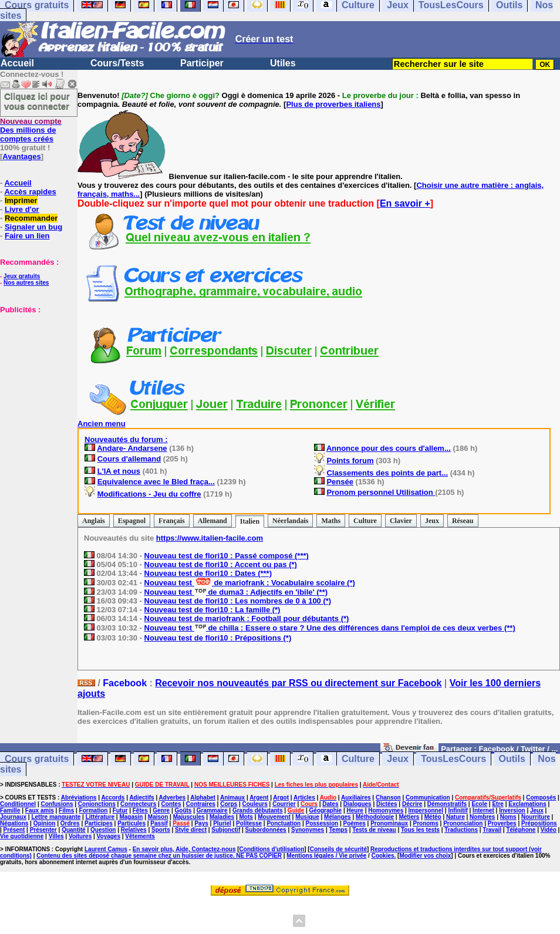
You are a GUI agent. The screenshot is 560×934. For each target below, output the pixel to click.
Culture (365, 521)
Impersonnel (426, 810)
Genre (161, 810)
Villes (56, 836)
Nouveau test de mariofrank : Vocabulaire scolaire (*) (250, 583)
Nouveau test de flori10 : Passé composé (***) (227, 556)
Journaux (13, 817)
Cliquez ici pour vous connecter (37, 101)
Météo (433, 817)
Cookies (383, 856)
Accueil (17, 63)
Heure (355, 810)
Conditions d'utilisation (272, 849)
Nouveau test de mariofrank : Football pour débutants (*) (247, 618)
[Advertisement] (35, 373)
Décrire (412, 804)
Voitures (80, 836)
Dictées (387, 804)
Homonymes (386, 810)
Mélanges (338, 817)
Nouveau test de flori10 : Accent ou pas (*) (221, 564)
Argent (259, 798)
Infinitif (458, 810)
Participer (202, 63)
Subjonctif (226, 830)
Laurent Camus (106, 849)
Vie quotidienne (22, 836)
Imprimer (21, 200)
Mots (246, 817)
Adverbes (173, 798)
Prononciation (463, 823)
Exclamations (527, 804)
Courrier (284, 804)
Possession (322, 823)
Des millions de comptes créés (31, 130)
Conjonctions (97, 804)
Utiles (283, 63)
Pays (201, 823)
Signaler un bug (33, 227)
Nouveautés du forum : (126, 439)
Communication (428, 798)
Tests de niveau (374, 830)
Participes (99, 823)
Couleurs (254, 804)
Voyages (109, 836)
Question (103, 830)
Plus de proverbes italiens (333, 104)
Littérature (100, 817)
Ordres (70, 823)
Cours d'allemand (129, 459)
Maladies (222, 817)
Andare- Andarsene (132, 448)
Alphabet (203, 798)
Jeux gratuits (22, 276)
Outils (512, 759)
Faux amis (40, 810)
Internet (483, 810)
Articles (304, 798)
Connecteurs (138, 804)
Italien (250, 521)
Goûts (183, 810)
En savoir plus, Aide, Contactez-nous (184, 849)
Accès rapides (30, 192)
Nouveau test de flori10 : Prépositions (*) (218, 638)
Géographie (326, 810)
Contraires (201, 804)
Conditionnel (18, 804)
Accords (113, 798)
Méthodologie (375, 817)
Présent (14, 830)
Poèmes (354, 823)
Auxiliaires (356, 798)
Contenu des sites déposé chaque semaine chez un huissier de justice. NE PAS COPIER (159, 856)
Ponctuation (284, 823)
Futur (120, 810)
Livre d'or (22, 209)
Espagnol (132, 521)
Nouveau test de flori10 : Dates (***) (208, 573)
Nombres (482, 817)
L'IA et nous (119, 471)
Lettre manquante (56, 817)
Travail (492, 830)
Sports (161, 830)
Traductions (461, 830)
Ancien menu (102, 424)
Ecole (479, 804)
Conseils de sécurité (338, 849)
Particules (131, 823)
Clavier (401, 521)
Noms (508, 817)
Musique (307, 817)
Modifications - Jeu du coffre (149, 494)
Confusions (57, 804)
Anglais (94, 521)
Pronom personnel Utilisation (381, 492)
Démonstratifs (447, 804)
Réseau (463, 521)
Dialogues (357, 804)
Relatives (134, 830)
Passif (159, 823)
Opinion (45, 823)
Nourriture (536, 817)
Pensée (340, 482)
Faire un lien (27, 236)
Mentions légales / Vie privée (326, 856)
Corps (229, 804)
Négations (14, 823)
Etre (497, 804)
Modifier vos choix (425, 856)
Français (172, 521)
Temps (338, 830)
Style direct (191, 830)
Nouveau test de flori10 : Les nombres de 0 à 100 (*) (238, 601)
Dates (330, 804)
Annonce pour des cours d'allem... (389, 448)
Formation (94, 810)
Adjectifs (141, 798)
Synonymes (308, 830)
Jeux (432, 521)
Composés (541, 798)
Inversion (512, 810)
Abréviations (79, 798)
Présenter (43, 830)
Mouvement (274, 817)
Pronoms (425, 823)
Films (66, 810)
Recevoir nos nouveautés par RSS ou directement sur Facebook (298, 683)
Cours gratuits (37, 759)
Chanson (388, 798)
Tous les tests (420, 830)
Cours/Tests (117, 63)
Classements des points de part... (387, 473)
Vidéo (549, 830)
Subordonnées (266, 830)
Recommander (31, 218)
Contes (171, 804)
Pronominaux (389, 823)
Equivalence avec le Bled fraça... (156, 482)
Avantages (21, 156)
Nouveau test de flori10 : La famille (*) (212, 610)
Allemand (212, 521)
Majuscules (189, 817)
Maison (158, 817)
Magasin (131, 817)
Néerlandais (290, 521)
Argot (281, 798)
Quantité (74, 830)
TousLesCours (453, 759)
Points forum (350, 461)
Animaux (232, 798)
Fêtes (140, 810)
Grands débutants (258, 810)
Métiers (409, 817)
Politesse (249, 823)
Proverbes (502, 823)
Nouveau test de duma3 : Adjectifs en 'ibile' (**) (236, 592)
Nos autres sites (26, 283)
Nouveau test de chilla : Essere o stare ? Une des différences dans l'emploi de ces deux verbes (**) (330, 628)
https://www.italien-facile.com (210, 538)
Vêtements (140, 836)
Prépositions (539, 823)
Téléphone (521, 830)
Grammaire (212, 810)
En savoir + (405, 203)
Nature (456, 817)
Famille (10, 810)
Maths (331, 521)
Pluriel (222, 823)
